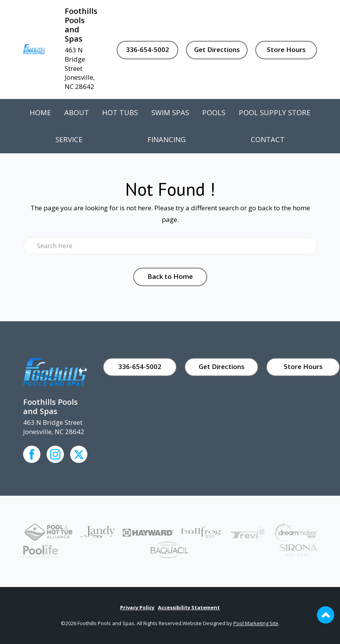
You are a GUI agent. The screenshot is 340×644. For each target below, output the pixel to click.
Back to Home (170, 276)
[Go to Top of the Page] (326, 615)
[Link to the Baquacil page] (169, 549)
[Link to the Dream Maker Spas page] (296, 532)
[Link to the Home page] (34, 49)
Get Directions (217, 49)
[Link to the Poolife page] (41, 549)
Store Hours (286, 49)
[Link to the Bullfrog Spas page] (202, 532)
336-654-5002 (147, 49)
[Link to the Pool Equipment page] (98, 532)
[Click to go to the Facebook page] (32, 454)
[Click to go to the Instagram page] (55, 454)
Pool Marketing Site (256, 623)
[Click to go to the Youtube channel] (79, 454)
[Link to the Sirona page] (298, 549)
